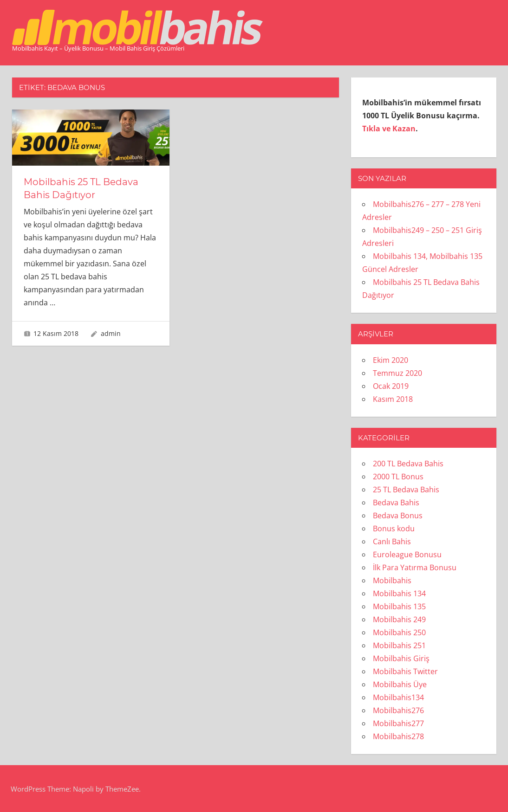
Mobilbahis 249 (399, 619)
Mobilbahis (392, 580)
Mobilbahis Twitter (405, 671)
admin (111, 333)
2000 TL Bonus (398, 477)
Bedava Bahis (396, 503)
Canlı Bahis (392, 541)
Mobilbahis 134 (399, 593)
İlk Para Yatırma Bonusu (415, 567)
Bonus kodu (394, 528)
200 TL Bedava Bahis (408, 464)
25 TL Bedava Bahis (406, 490)
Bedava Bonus (398, 516)
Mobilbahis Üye (400, 684)
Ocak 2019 (391, 386)
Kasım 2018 (393, 399)
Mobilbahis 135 (399, 606)
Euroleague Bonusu (407, 554)
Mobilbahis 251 (399, 645)
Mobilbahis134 (398, 697)
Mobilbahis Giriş (401, 658)
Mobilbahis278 (398, 736)
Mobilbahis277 (398, 723)
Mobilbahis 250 (399, 632)
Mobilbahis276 (398, 710)
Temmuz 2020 (397, 373)
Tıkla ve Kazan (389, 129)
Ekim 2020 (391, 360)
